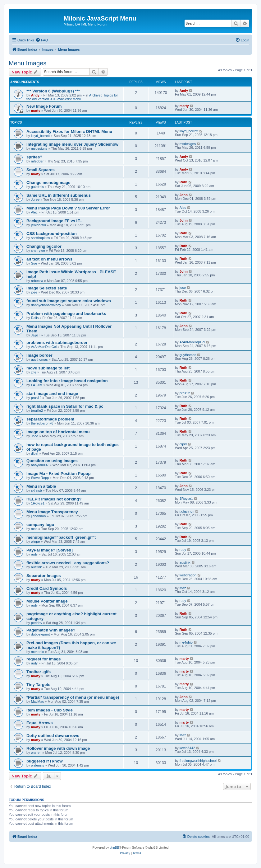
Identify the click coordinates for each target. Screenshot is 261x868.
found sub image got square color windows (69, 301)
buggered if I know (45, 761)
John (184, 195)
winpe (36, 542)
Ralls (35, 318)
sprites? (34, 157)
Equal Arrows (40, 723)
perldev (37, 623)
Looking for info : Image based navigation (67, 381)
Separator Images (44, 576)
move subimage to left (48, 368)
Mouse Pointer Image (47, 601)
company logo (40, 525)
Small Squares (41, 170)
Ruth (183, 182)
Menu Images (27, 63)
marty (36, 110)
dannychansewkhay (46, 305)
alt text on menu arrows (49, 259)
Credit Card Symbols (47, 588)
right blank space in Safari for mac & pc (65, 406)
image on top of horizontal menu (58, 432)
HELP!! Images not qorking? (54, 499)
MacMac (38, 701)
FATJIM (37, 385)
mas (34, 529)
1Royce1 (38, 503)
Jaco (35, 436)
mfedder (37, 161)
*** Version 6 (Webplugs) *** (53, 91)
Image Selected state (47, 288)
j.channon (39, 516)
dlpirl (35, 453)
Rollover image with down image (58, 748)
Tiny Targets (38, 685)
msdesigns (39, 148)
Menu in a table (41, 486)
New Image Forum (44, 106)
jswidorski (39, 225)
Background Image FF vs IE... (55, 221)
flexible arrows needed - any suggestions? (68, 563)
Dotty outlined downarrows (53, 736)
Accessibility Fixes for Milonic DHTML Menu (69, 131)
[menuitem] (42, 40)
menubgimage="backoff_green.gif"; (61, 537)
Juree (35, 199)
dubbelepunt (41, 634)
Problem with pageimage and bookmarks (66, 314)
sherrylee (38, 251)
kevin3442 (187, 748)
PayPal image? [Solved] (50, 550)
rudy (34, 554)
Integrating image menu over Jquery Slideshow (72, 144)
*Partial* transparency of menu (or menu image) (73, 697)
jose (34, 292)
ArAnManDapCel (44, 347)
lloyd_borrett (41, 136)
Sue (34, 263)
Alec (34, 212)
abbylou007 (40, 465)
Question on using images (52, 461)
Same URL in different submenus (59, 195)
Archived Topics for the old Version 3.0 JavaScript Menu (72, 97)
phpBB (114, 848)
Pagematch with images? (51, 630)
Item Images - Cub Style (50, 710)
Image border (39, 355)
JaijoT (36, 335)
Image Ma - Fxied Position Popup (59, 474)
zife (34, 372)
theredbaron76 (42, 423)
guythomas (39, 359)
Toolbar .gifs (39, 672)
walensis (38, 765)
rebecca (37, 281)
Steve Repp (40, 478)
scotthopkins (41, 238)
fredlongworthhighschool (198, 761)
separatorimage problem (50, 419)
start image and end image (52, 394)
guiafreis (38, 187)
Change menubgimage (48, 183)
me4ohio (38, 652)
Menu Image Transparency (52, 512)
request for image (44, 659)
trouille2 (37, 411)
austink (37, 567)
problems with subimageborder (57, 343)
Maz (183, 588)
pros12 (36, 398)
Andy (35, 95)
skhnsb (37, 490)
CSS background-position (52, 234)
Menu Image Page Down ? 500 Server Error (68, 208)
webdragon (188, 575)
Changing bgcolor (44, 246)
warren (36, 753)
